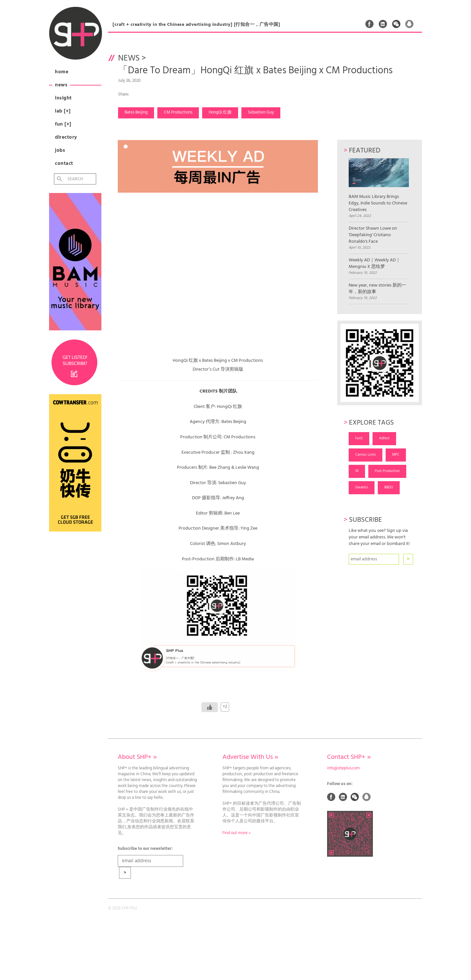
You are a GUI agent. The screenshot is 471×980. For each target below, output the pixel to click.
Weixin (396, 24)
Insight (63, 98)
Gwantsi (362, 487)
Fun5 (359, 438)
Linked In (383, 24)
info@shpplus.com (343, 768)
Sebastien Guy (261, 113)
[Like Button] (210, 707)
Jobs (60, 150)
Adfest (384, 438)
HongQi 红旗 (220, 113)
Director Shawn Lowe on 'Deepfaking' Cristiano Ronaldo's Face (373, 235)
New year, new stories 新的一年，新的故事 (377, 289)
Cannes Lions (366, 455)
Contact (64, 164)
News (61, 85)
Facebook (370, 24)
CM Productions (178, 113)
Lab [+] (63, 111)
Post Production (387, 471)
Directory (66, 137)
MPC (396, 455)
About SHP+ (137, 757)
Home (62, 72)
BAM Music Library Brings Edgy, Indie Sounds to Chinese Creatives (379, 186)
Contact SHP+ (349, 757)
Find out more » (236, 833)
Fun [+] (63, 124)
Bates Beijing (136, 113)
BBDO (389, 487)
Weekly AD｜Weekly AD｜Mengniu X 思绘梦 (375, 264)
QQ (410, 24)
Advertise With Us (250, 757)
